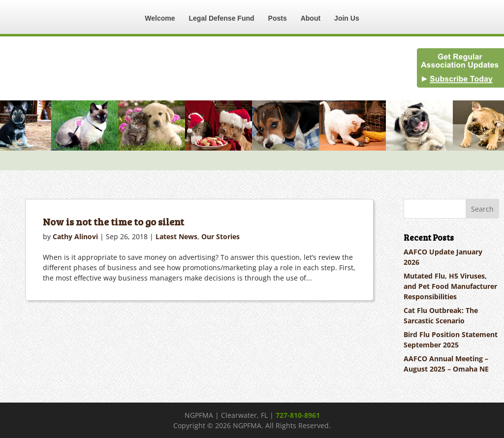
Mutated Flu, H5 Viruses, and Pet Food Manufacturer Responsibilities (450, 286)
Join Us (347, 18)
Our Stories (220, 236)
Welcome (160, 18)
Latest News (176, 236)
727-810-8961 (298, 415)
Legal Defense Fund (222, 18)
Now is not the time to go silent (113, 221)
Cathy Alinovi (75, 236)
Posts (278, 18)
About (311, 18)
